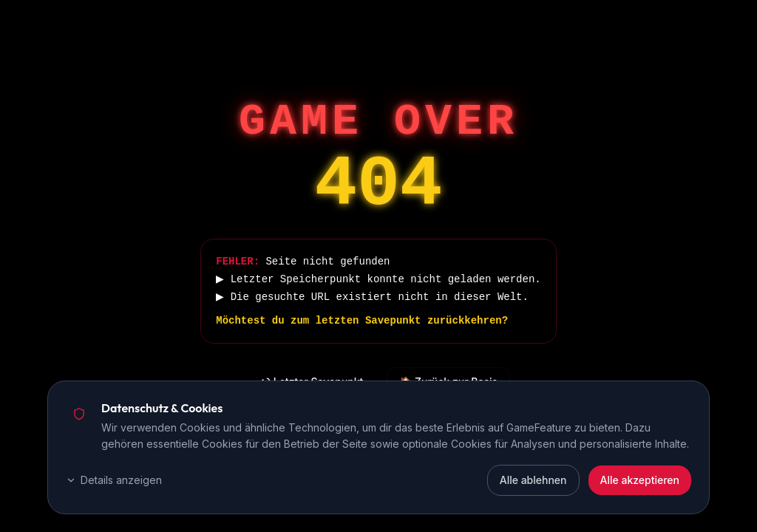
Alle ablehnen (533, 480)
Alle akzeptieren (640, 480)
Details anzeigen (114, 480)
